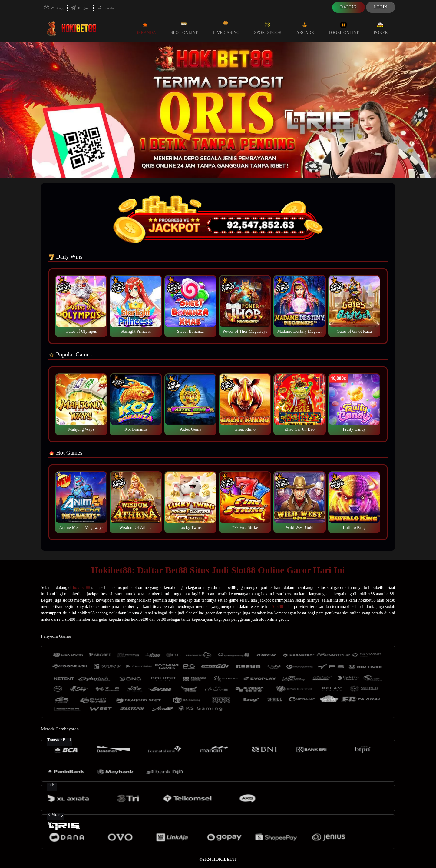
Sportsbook (268, 28)
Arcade (305, 28)
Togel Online (344, 28)
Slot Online (184, 28)
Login (381, 7)
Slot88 (277, 607)
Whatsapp (54, 8)
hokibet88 (82, 588)
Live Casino (226, 28)
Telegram (80, 8)
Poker (381, 28)
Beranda (146, 28)
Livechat (106, 8)
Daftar (348, 7)
